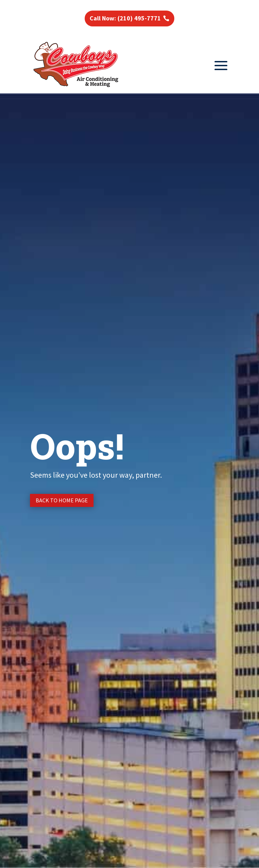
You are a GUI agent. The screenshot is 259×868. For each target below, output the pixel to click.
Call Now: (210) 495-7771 (125, 18)
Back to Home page (62, 500)
